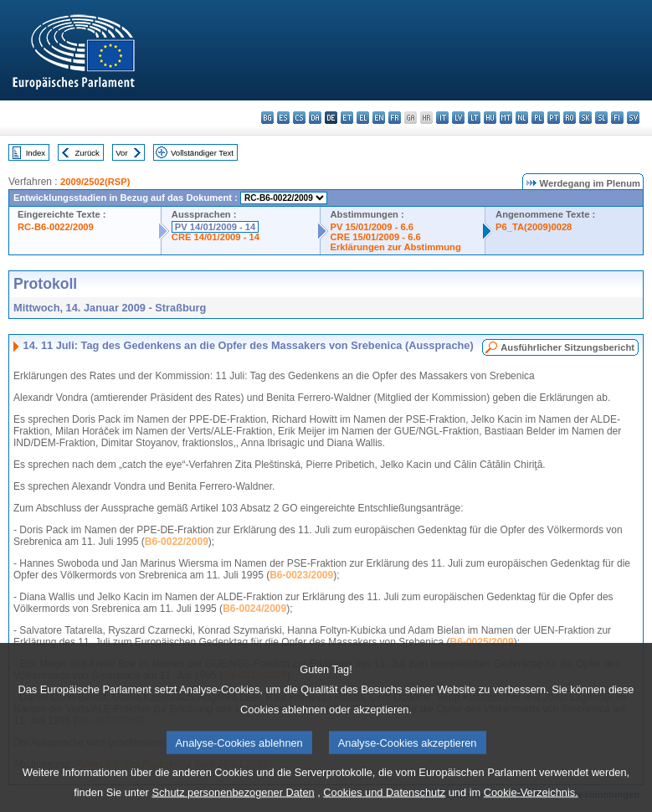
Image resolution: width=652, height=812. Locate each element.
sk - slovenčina (585, 118)
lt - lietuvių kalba (474, 118)
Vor (121, 153)
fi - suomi (617, 118)
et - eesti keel (347, 118)
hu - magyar (490, 118)
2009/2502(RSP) (95, 182)
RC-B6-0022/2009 (56, 227)
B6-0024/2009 (254, 609)
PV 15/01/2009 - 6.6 (372, 227)
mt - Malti (506, 118)
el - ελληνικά (363, 118)
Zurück (87, 153)
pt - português (554, 118)
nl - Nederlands (522, 118)
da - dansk (315, 118)
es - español (283, 118)
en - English (379, 118)
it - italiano (442, 118)
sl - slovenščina (601, 118)
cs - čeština (299, 118)
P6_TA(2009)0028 (534, 227)
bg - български (267, 118)
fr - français (395, 118)
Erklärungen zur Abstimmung (396, 247)
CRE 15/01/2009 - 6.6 (376, 237)
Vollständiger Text (202, 153)
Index (36, 153)
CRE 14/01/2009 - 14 (216, 237)
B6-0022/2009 (177, 542)
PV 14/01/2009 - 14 (215, 227)
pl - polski (538, 118)
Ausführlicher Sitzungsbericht (567, 347)
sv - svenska (633, 118)
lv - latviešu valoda (458, 118)
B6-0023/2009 (301, 575)
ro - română (570, 118)
